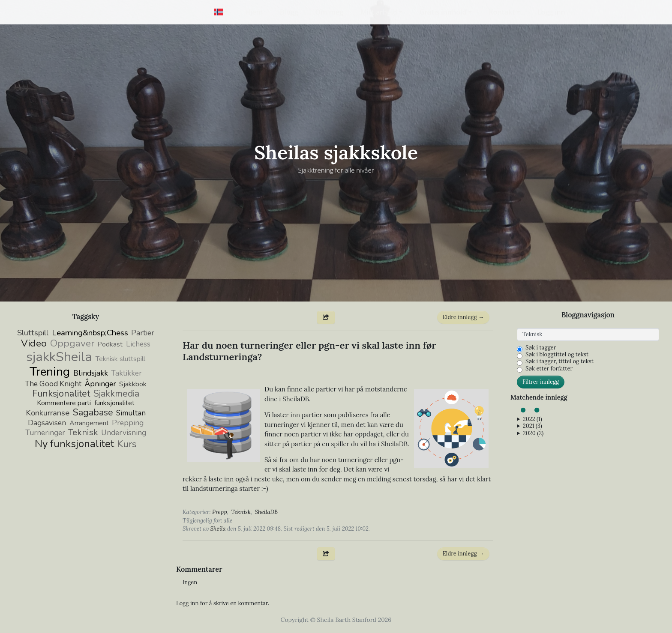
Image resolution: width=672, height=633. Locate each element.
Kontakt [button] (502, 12)
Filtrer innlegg (541, 382)
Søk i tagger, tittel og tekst (559, 361)
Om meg (329, 12)
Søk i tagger (541, 348)
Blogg (289, 12)
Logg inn (551, 12)
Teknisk (241, 512)
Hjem (254, 12)
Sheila (218, 529)
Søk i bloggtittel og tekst (557, 355)
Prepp (220, 512)
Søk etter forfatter (549, 369)
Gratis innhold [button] (443, 12)
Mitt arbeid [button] (379, 12)
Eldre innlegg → (463, 317)
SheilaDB (267, 512)
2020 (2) (533, 433)
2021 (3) (532, 426)
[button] (221, 12)
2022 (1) (532, 419)
